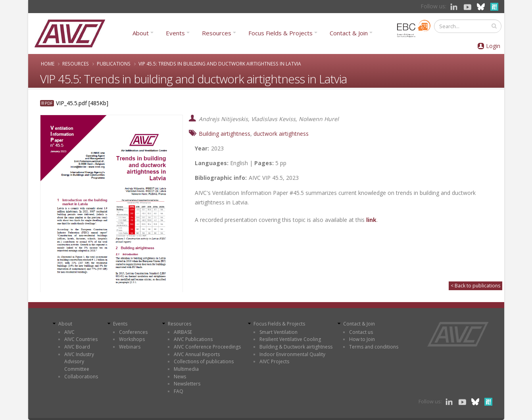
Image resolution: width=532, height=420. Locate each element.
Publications (114, 64)
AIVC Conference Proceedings (207, 347)
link (371, 220)
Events (175, 33)
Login (493, 46)
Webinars (130, 347)
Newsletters (187, 384)
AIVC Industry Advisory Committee (79, 362)
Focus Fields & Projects (280, 33)
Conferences (133, 332)
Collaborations (81, 377)
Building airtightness (225, 134)
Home (48, 64)
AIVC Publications (193, 339)
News (180, 377)
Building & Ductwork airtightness (296, 347)
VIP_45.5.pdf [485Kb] (82, 103)
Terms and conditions (374, 347)
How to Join (362, 339)
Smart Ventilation (278, 332)
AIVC (69, 332)
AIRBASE (183, 332)
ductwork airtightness (281, 134)
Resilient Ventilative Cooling (290, 339)
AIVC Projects (274, 361)
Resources (217, 33)
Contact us (361, 332)
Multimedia (186, 369)
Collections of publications (204, 361)
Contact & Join (349, 33)
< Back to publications (475, 286)
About (141, 33)
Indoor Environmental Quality (292, 354)
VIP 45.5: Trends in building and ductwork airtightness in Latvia (220, 64)
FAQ (179, 391)
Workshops (132, 339)
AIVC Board (77, 347)
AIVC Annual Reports (197, 354)
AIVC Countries (81, 339)
